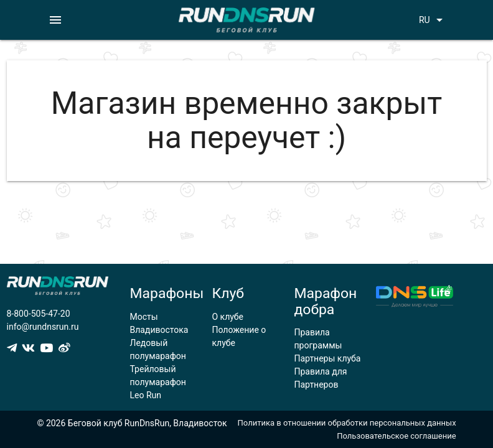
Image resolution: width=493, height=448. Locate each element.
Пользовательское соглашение (396, 436)
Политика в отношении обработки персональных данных (347, 423)
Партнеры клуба (327, 358)
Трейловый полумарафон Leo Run (158, 382)
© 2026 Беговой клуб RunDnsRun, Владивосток (132, 423)
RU (433, 20)
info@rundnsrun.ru (43, 327)
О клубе (228, 317)
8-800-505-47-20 (39, 314)
